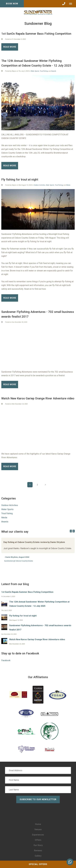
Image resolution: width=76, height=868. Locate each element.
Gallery (38, 856)
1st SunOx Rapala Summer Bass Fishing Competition (36, 34)
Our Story (38, 845)
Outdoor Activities (40, 185)
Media (68, 185)
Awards (54, 71)
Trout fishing (44, 71)
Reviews (38, 851)
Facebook (6, 660)
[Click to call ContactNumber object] (64, 4)
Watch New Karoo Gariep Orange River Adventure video (38, 398)
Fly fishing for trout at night (20, 179)
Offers (38, 840)
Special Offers (38, 864)
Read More (10, 47)
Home (38, 824)
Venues (38, 829)
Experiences (38, 835)
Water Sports (35, 71)
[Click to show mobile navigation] (72, 4)
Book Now (12, 4)
